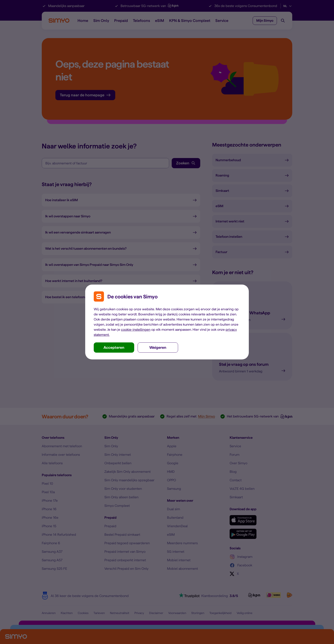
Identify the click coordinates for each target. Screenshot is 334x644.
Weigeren (158, 347)
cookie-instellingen (136, 330)
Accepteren (114, 347)
